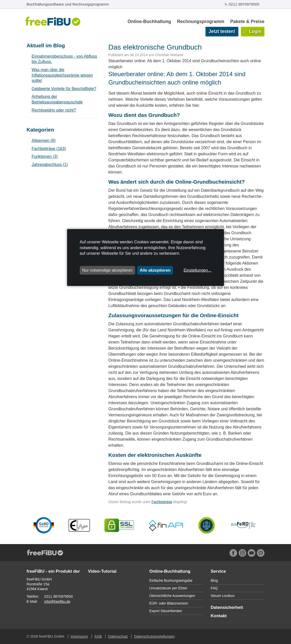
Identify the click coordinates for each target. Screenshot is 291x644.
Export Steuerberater (166, 611)
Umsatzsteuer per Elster (168, 588)
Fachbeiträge (162, 502)
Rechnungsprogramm (201, 22)
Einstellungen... (198, 270)
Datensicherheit (227, 607)
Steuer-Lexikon (223, 596)
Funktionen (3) (45, 156)
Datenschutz (118, 636)
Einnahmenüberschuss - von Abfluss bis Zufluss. (64, 59)
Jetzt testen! (222, 31)
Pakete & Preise (247, 22)
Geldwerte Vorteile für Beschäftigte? (64, 89)
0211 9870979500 (244, 4)
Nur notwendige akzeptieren (107, 270)
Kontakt (219, 616)
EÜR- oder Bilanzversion (169, 603)
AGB (98, 636)
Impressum (79, 636)
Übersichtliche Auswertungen (172, 596)
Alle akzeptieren (155, 270)
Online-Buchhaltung (149, 22)
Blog (214, 581)
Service (219, 571)
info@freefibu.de (57, 602)
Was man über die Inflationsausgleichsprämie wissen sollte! (62, 75)
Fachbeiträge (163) (49, 149)
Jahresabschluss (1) (50, 165)
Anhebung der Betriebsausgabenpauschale (57, 99)
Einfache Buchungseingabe (171, 581)
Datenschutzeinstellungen (154, 636)
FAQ (214, 588)
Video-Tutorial (102, 571)
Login (253, 31)
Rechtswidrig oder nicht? (54, 110)
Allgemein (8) (44, 141)
